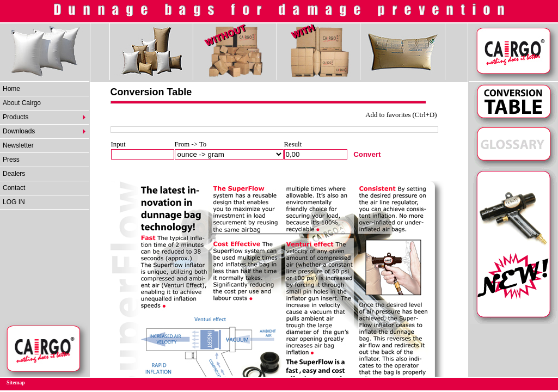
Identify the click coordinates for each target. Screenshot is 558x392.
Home (11, 89)
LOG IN (14, 202)
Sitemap (16, 382)
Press (11, 160)
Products (16, 117)
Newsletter (18, 145)
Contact (14, 188)
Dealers (14, 174)
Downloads (19, 131)
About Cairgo (22, 103)
